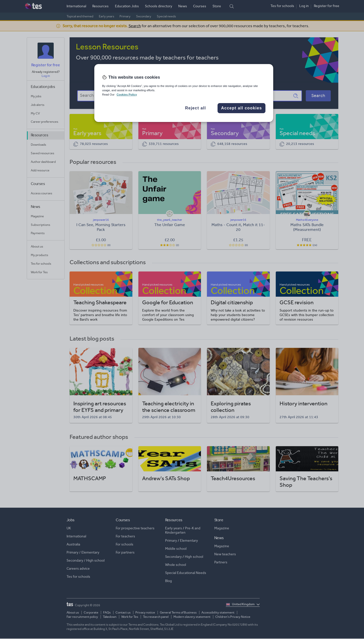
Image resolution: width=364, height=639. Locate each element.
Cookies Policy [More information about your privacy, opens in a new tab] (127, 95)
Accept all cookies (241, 108)
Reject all (195, 108)
